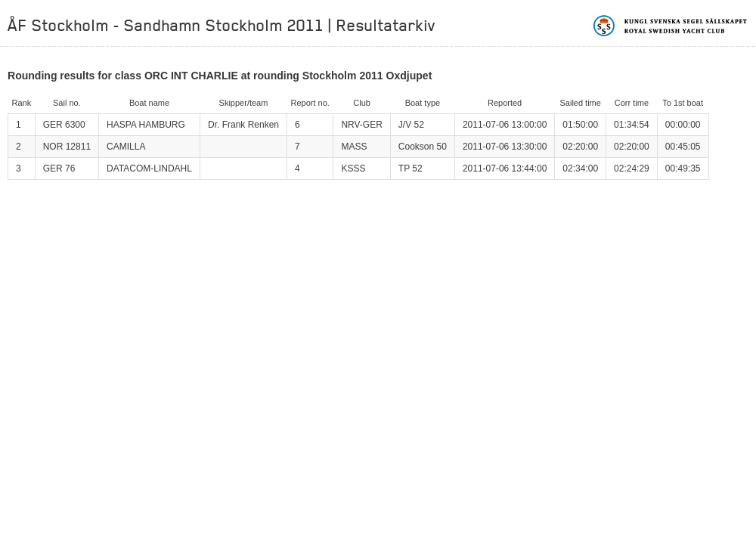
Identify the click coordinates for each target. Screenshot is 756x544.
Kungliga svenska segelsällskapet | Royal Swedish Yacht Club (671, 26)
